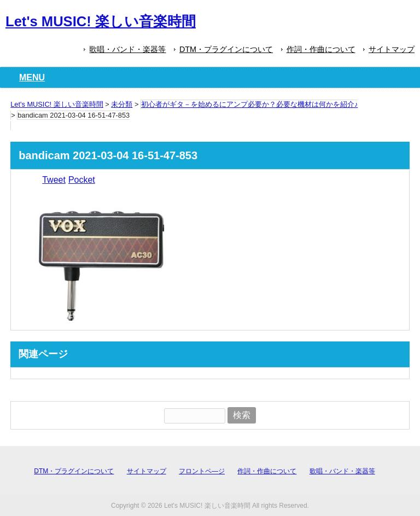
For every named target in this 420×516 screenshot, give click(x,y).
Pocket (82, 180)
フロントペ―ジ (202, 471)
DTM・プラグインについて (226, 49)
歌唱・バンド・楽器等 (127, 49)
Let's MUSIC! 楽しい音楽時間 (101, 21)
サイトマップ (392, 49)
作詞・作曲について (321, 49)
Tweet (54, 180)
